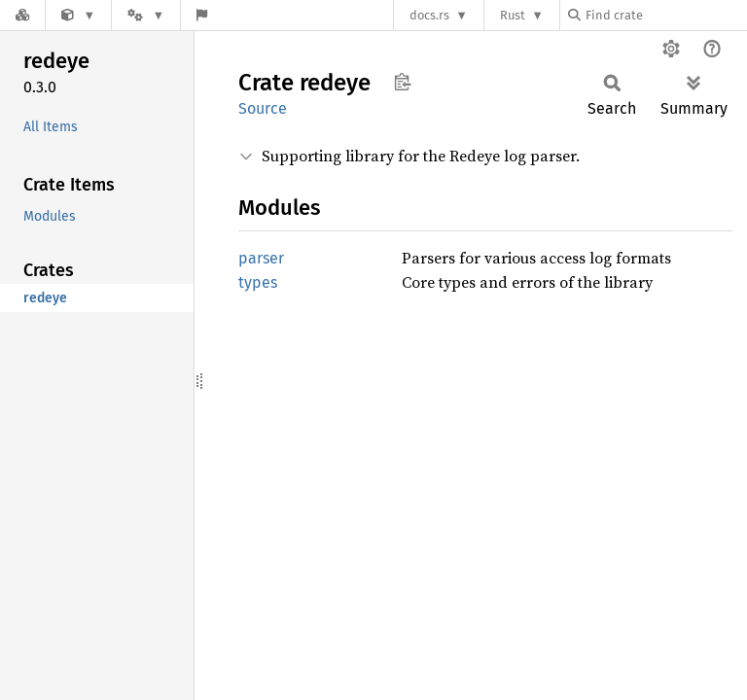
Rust (513, 15)
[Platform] (146, 15)
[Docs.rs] (22, 15)
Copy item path (402, 82)
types (258, 282)
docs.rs (429, 15)
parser (261, 258)
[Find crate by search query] (665, 15)
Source (263, 108)
